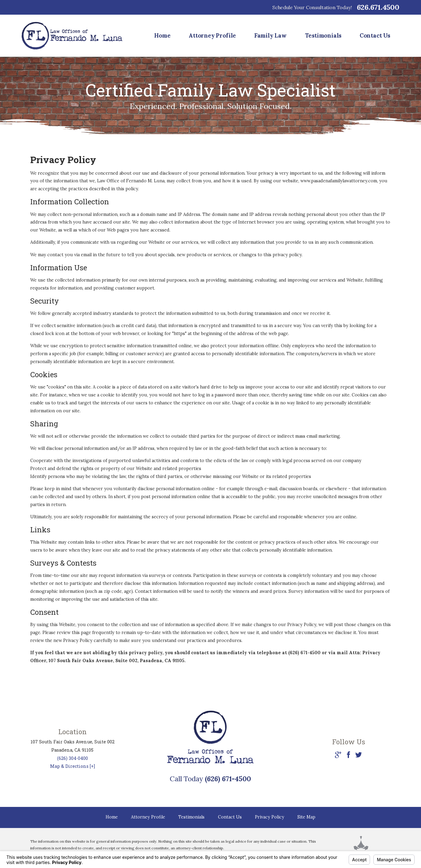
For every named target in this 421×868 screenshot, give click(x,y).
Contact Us (230, 817)
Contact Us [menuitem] (375, 35)
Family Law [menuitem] (270, 35)
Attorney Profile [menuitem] (212, 35)
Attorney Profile (148, 817)
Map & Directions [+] (73, 766)
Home (112, 817)
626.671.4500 (378, 7)
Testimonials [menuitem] (323, 35)
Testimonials (191, 817)
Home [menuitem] (162, 35)
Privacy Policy (270, 817)
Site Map (306, 817)
